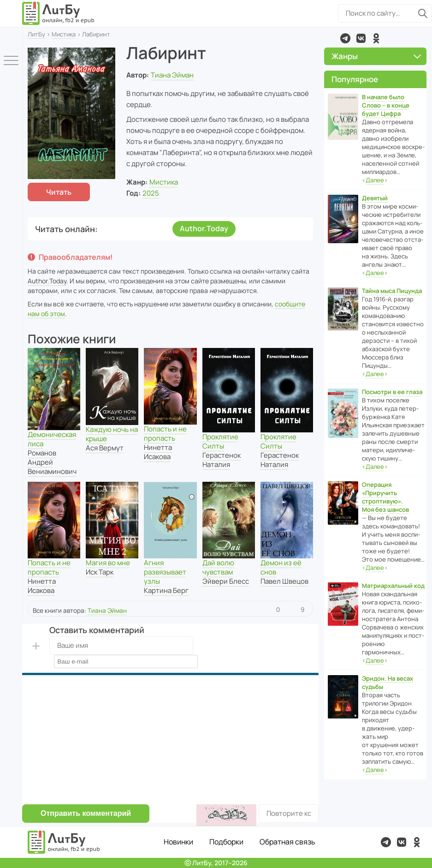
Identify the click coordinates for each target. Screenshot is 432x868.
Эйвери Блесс (226, 581)
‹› (375, 180)
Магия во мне (108, 563)
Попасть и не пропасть (165, 434)
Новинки (178, 842)
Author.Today (204, 228)
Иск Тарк (100, 572)
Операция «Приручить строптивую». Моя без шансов (385, 497)
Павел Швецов (284, 581)
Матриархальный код (393, 586)
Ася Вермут (105, 448)
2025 (151, 193)
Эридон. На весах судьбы (388, 682)
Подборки (226, 842)
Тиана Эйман (172, 75)
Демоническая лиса (52, 439)
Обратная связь (287, 842)
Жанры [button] (376, 56)
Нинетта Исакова (158, 452)
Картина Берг (166, 590)
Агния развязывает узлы (165, 572)
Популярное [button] (355, 79)
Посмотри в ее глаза (392, 392)
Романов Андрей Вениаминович (52, 462)
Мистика (64, 34)
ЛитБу (36, 34)
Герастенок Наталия (222, 460)
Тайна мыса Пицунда (392, 291)
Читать (59, 192)
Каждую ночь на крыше (112, 434)
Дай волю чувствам (218, 567)
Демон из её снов (281, 567)
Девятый (375, 198)
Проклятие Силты (220, 441)
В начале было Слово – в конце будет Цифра (386, 105)
